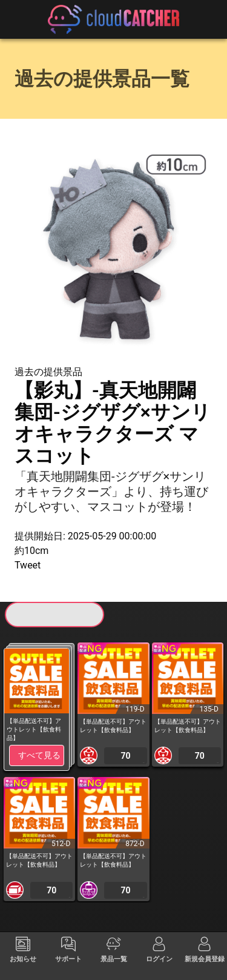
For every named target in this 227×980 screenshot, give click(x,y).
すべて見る (39, 755)
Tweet (28, 565)
